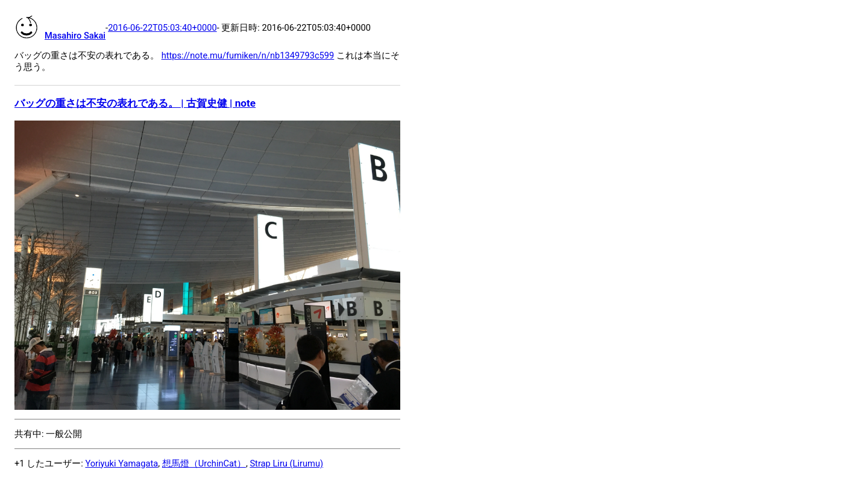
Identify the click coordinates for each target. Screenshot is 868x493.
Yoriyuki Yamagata (121, 463)
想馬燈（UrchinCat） (204, 463)
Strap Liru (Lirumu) (286, 463)
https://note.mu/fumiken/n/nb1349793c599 (248, 55)
